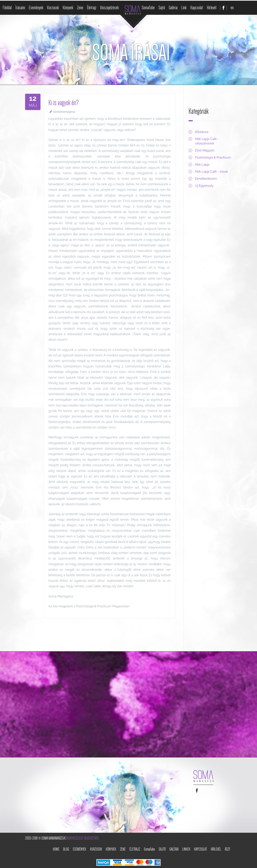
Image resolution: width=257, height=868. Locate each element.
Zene (80, 8)
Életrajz (92, 8)
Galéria (173, 8)
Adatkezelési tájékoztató (83, 838)
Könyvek (68, 8)
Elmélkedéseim (206, 179)
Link (184, 8)
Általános (202, 132)
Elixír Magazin (205, 150)
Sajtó (162, 8)
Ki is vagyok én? (64, 103)
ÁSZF (228, 849)
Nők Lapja (202, 165)
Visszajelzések (109, 8)
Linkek (186, 849)
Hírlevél (212, 8)
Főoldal (7, 8)
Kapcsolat (197, 8)
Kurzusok (53, 8)
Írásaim (20, 8)
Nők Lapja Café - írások (212, 172)
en (232, 8)
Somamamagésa (64, 112)
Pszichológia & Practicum (213, 157)
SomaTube (148, 8)
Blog (66, 849)
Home (56, 849)
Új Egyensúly (204, 186)
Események (36, 8)
